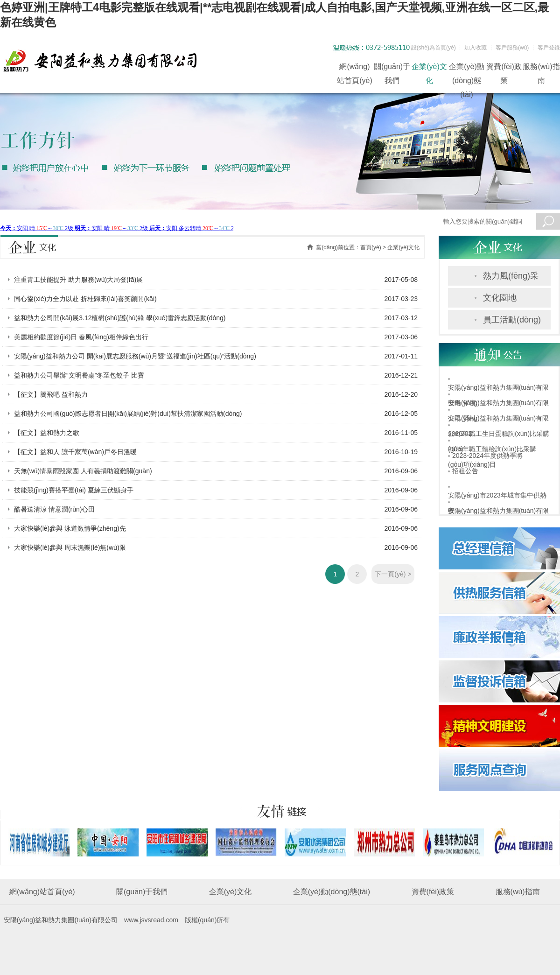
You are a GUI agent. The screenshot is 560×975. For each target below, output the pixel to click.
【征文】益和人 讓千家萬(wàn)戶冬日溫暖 (75, 452)
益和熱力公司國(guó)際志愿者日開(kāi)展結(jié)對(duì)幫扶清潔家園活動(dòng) (128, 414)
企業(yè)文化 (429, 68)
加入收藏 (476, 48)
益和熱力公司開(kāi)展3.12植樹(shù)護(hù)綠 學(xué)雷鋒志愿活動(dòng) (120, 318)
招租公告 (465, 471)
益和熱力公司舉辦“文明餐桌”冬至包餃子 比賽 (79, 375)
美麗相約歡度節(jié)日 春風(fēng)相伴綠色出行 (81, 337)
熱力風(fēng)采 (511, 276)
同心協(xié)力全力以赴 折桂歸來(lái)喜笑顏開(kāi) (85, 299)
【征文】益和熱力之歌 (47, 433)
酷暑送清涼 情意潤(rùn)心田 (54, 509)
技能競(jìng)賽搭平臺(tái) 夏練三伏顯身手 (74, 490)
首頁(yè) (371, 247)
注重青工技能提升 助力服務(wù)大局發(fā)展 (78, 280)
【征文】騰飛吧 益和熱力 (51, 394)
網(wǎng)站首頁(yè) (355, 68)
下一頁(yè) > (393, 574)
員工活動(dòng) (512, 320)
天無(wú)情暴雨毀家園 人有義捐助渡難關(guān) (83, 471)
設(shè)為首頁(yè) (434, 48)
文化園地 (500, 298)
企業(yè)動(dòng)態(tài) (467, 68)
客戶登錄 (549, 48)
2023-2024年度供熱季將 (487, 456)
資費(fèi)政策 (504, 68)
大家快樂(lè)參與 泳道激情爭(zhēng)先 (70, 528)
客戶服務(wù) (512, 48)
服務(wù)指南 (541, 68)
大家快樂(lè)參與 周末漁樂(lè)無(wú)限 (70, 547)
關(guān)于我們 (392, 68)
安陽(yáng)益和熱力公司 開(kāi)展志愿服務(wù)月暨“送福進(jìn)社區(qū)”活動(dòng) (135, 356)
